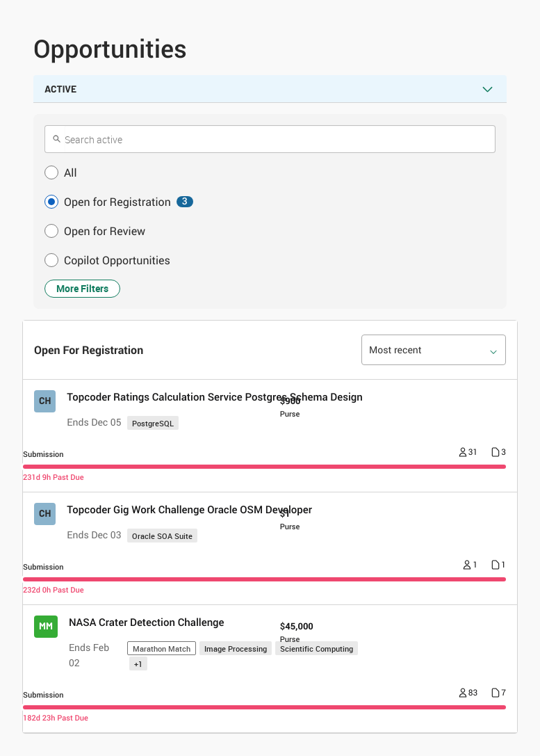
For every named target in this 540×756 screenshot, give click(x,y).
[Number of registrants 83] (468, 694)
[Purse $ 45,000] (297, 631)
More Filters (82, 288)
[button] (270, 172)
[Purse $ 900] (291, 406)
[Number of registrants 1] (470, 566)
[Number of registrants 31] (468, 453)
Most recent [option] (395, 350)
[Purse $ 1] (290, 518)
